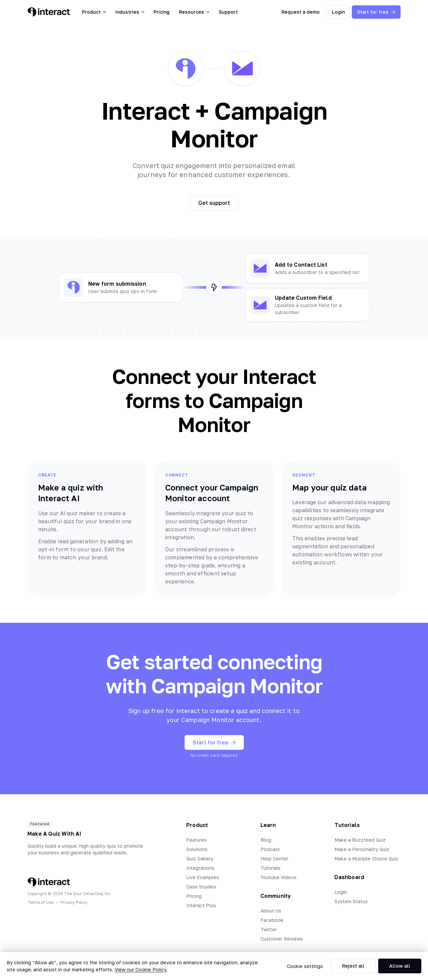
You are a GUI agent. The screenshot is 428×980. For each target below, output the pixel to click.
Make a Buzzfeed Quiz (360, 840)
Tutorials (271, 868)
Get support (214, 203)
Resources (194, 12)
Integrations (200, 868)
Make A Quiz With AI (54, 834)
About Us (271, 911)
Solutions (197, 849)
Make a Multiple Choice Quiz (366, 859)
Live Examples (203, 877)
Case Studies (201, 887)
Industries (130, 12)
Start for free (376, 12)
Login (338, 12)
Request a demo (301, 12)
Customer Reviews (282, 939)
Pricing (162, 12)
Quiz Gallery (200, 859)
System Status (351, 901)
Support (228, 12)
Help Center (274, 859)
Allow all (400, 966)
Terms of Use (40, 902)
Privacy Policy (74, 902)
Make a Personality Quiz (362, 849)
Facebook (272, 920)
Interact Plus (201, 905)
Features (197, 840)
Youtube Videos (279, 877)
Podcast (270, 849)
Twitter (269, 929)
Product (94, 12)
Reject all (353, 966)
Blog (266, 840)
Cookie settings (305, 966)
